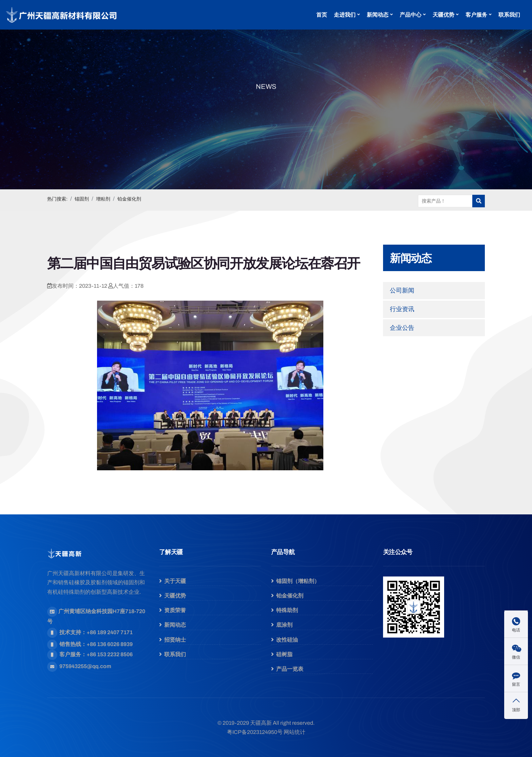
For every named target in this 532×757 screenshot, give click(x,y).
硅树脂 (284, 654)
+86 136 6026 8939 (110, 644)
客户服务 (476, 15)
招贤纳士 (175, 640)
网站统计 (294, 732)
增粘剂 (103, 199)
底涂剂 (284, 625)
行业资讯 (402, 309)
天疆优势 (443, 15)
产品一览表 (290, 669)
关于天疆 (175, 581)
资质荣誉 (175, 610)
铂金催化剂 (129, 199)
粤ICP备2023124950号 (255, 732)
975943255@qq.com (85, 666)
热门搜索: (57, 199)
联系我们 (509, 15)
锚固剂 (82, 199)
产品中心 (411, 15)
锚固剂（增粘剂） (298, 581)
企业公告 (402, 328)
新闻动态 (378, 15)
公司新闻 (402, 290)
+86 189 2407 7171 (110, 632)
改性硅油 (287, 640)
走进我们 (345, 15)
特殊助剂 (287, 610)
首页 (322, 15)
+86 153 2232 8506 (110, 654)
